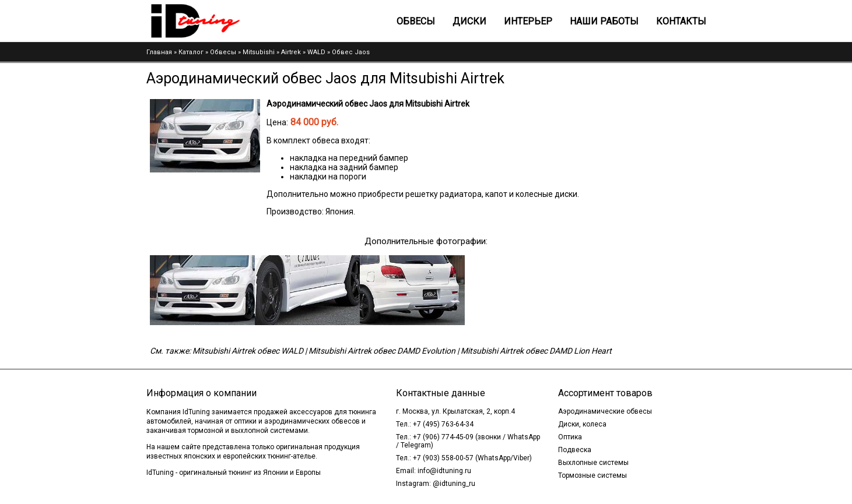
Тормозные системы (592, 475)
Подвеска (575, 450)
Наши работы (604, 21)
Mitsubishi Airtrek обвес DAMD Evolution (382, 351)
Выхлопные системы (593, 463)
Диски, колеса (582, 424)
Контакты (681, 21)
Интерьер (528, 21)
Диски (469, 21)
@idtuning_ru (454, 484)
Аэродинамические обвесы (605, 411)
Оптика (570, 437)
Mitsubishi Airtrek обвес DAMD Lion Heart (536, 351)
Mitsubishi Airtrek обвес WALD (248, 351)
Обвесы (416, 21)
